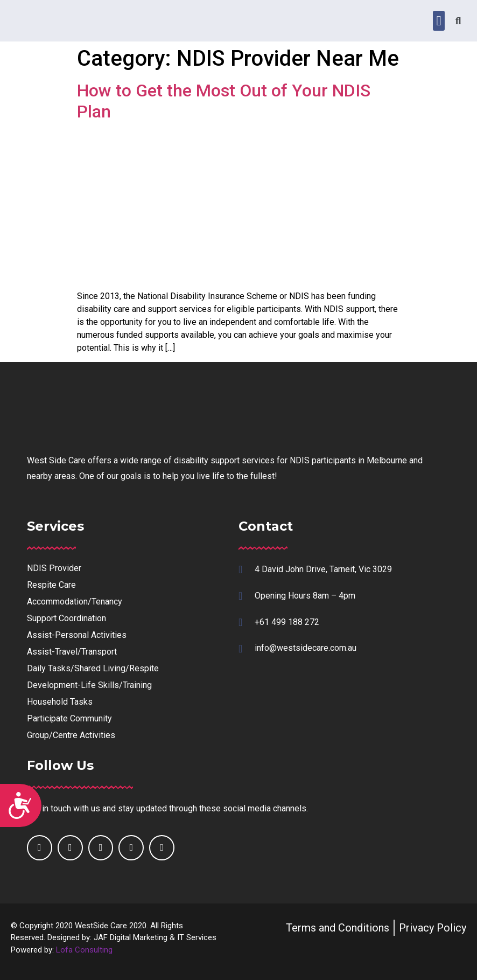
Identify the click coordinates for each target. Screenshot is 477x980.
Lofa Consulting (84, 950)
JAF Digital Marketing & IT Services (155, 937)
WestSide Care (101, 926)
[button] (439, 21)
